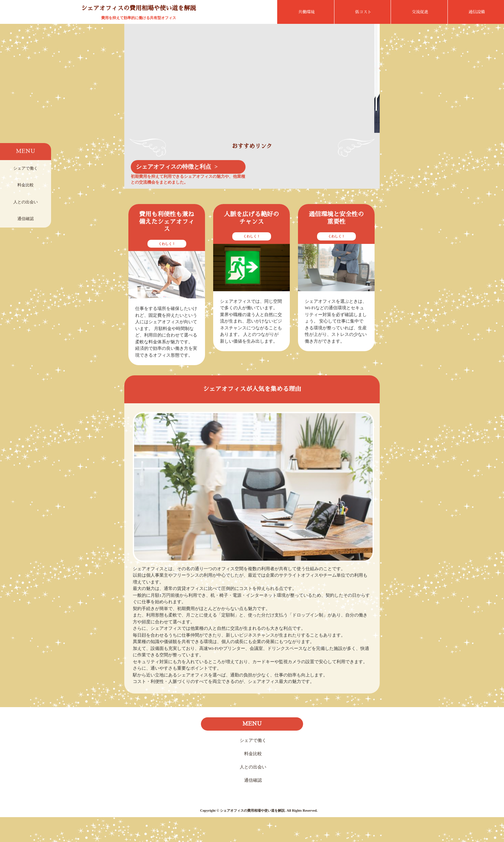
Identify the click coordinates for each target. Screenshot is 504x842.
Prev (135, 94)
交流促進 (420, 12)
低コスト (363, 12)
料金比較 (26, 185)
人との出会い (26, 202)
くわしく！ (167, 269)
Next (369, 94)
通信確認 (26, 219)
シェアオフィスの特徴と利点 (174, 192)
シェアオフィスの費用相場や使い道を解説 (138, 8)
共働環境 (306, 12)
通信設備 (477, 12)
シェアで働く (26, 168)
